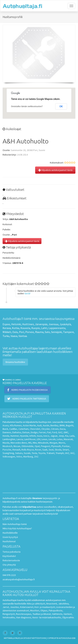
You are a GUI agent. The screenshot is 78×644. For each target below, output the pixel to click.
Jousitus (14, 607)
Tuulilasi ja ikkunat (42, 614)
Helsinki (16, 324)
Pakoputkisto (56, 610)
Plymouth (56, 446)
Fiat (49, 432)
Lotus (60, 439)
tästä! (27, 293)
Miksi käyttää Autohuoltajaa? (17, 528)
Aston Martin (29, 425)
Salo (47, 332)
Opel (37, 446)
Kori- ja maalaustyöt (45, 607)
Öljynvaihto (68, 617)
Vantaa (23, 336)
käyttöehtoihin (39, 638)
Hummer (15, 436)
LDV (38, 439)
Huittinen (28, 324)
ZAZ (36, 457)
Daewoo (7, 432)
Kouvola (25, 328)
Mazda (6, 443)
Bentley (54, 425)
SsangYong (8, 453)
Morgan (53, 443)
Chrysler (45, 429)
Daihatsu (17, 432)
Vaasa (14, 336)
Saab (45, 450)
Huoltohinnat (9, 541)
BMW (62, 425)
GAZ (60, 432)
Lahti (44, 328)
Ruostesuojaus (24, 614)
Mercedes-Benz (19, 443)
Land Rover (30, 439)
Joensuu (53, 324)
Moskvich (7, 446)
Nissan (17, 446)
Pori (22, 332)
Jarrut (6, 607)
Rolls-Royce (28, 450)
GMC (66, 432)
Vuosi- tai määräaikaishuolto (47, 617)
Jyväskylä (65, 324)
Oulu (15, 332)
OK (61, 106)
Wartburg (28, 457)
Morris (62, 443)
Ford (54, 432)
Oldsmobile (27, 446)
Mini (35, 443)
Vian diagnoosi (24, 617)
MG (30, 443)
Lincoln (52, 439)
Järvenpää (41, 324)
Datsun (26, 432)
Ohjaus (44, 610)
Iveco (46, 436)
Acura (6, 425)
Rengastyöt (9, 614)
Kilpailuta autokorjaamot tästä (55, 170)
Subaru (19, 453)
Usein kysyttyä (10, 537)
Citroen (55, 429)
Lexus (44, 439)
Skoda (58, 450)
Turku (6, 336)
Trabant (51, 453)
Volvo (19, 457)
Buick (5, 429)
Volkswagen (9, 457)
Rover (38, 450)
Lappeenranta (57, 328)
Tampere (68, 332)
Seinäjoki (57, 332)
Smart (66, 450)
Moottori (35, 610)
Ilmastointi (52, 604)
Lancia (20, 439)
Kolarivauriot (27, 607)
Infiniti (33, 436)
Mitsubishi (43, 443)
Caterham (24, 429)
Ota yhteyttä (9, 565)
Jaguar (54, 436)
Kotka (16, 328)
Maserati (68, 439)
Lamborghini (9, 439)
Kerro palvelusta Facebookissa (27, 390)
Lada (72, 436)
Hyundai (24, 436)
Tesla (34, 453)
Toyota (42, 453)
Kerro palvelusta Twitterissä (27, 399)
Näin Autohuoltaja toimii (15, 524)
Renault (16, 450)
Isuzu (40, 436)
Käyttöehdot (9, 556)
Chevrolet (35, 429)
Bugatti (70, 425)
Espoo (6, 324)
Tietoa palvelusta (12, 552)
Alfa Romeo (16, 425)
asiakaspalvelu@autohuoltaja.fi (19, 579)
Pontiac (66, 446)
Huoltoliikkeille (10, 533)
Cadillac (13, 429)
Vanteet (68, 614)
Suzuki (27, 453)
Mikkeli (7, 332)
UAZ (67, 453)
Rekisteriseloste (11, 560)
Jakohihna (63, 604)
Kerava (7, 328)
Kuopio (36, 328)
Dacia (63, 429)
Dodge (34, 432)
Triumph (60, 453)
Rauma (39, 332)
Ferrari (42, 432)
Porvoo (30, 332)
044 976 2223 (9, 575)
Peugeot (45, 446)
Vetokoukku (9, 617)
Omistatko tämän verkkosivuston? (27, 106)
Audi (39, 425)
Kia (67, 436)
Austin (46, 425)
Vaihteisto (57, 614)
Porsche (7, 450)
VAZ (72, 453)
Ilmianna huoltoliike (15, 362)
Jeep (61, 436)
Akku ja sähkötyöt (36, 604)
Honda (6, 436)
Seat (51, 450)
